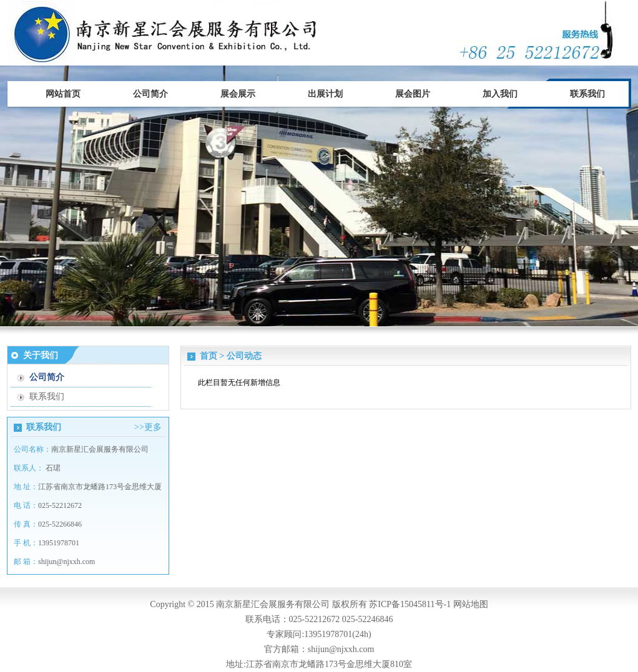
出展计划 (325, 94)
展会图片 (413, 94)
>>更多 (148, 427)
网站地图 (471, 604)
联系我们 (587, 94)
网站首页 (63, 94)
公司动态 (244, 356)
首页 (209, 356)
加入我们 (500, 94)
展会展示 (238, 94)
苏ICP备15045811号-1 (410, 604)
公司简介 (150, 94)
